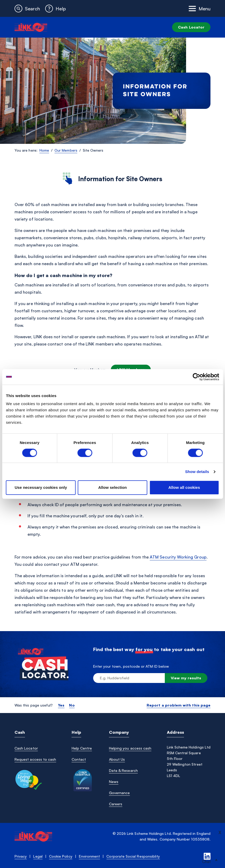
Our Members (66, 150)
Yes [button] (61, 705)
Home (44, 150)
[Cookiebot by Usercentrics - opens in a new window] (196, 377)
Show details (197, 472)
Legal (38, 856)
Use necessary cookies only (41, 487)
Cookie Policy (61, 856)
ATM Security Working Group (178, 557)
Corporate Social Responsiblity (133, 856)
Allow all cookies (184, 487)
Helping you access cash (130, 748)
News (114, 782)
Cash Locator (191, 27)
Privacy (21, 856)
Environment (90, 856)
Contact (79, 759)
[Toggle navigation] (200, 8)
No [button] (72, 705)
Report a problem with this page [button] (179, 705)
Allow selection (112, 487)
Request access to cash (35, 759)
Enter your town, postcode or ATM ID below (131, 666)
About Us (117, 759)
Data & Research (123, 770)
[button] (27, 8)
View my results (186, 678)
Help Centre (82, 748)
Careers (116, 804)
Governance (120, 793)
